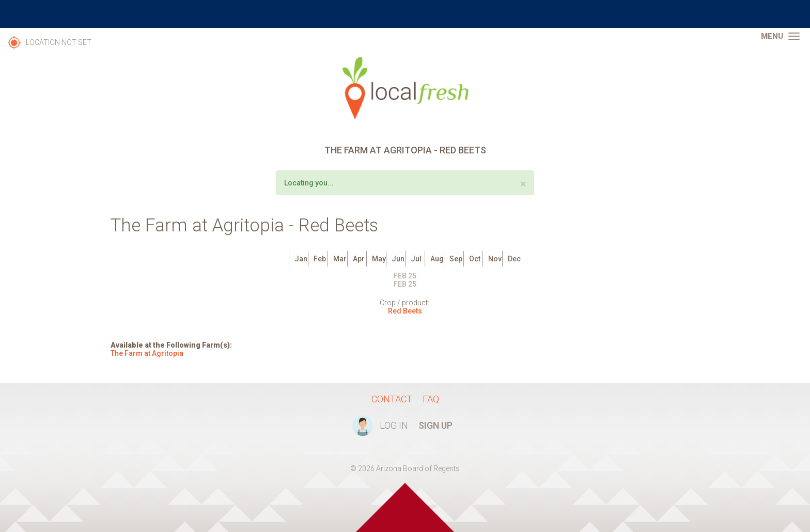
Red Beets (405, 311)
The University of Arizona (405, 14)
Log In (394, 425)
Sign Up (435, 425)
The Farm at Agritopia (147, 353)
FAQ (431, 399)
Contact (392, 399)
